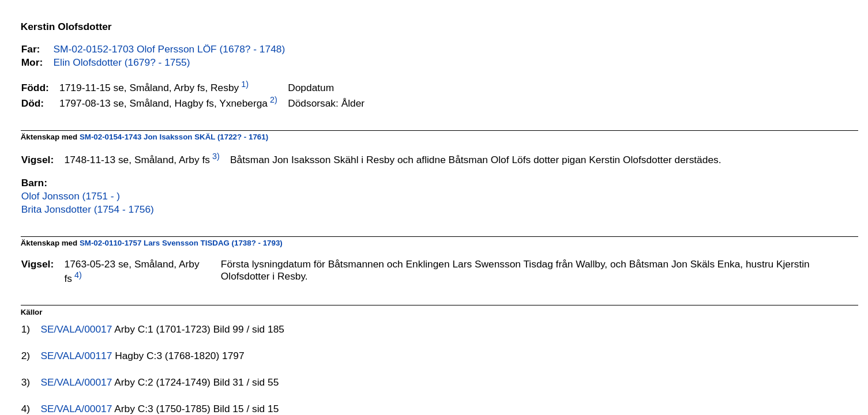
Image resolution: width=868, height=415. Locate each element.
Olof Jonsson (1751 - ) (71, 196)
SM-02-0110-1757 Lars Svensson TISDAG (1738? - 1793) (181, 243)
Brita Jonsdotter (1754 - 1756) (88, 209)
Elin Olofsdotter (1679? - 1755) (122, 62)
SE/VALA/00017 (77, 329)
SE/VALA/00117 (78, 356)
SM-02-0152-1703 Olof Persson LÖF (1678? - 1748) (170, 49)
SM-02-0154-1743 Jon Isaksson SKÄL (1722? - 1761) (174, 137)
